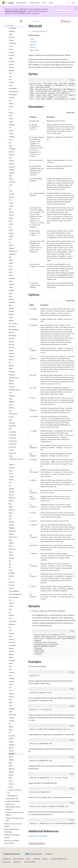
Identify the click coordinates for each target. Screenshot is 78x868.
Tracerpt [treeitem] (11, 681)
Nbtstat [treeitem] (11, 308)
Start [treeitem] (10, 630)
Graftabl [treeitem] (11, 170)
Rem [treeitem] (10, 516)
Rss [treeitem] (10, 567)
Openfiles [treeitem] (12, 387)
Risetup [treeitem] (11, 543)
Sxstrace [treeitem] (12, 639)
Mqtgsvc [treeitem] (12, 290)
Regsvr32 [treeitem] (12, 510)
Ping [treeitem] (10, 411)
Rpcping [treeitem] (11, 558)
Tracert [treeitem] (11, 685)
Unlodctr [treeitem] (12, 721)
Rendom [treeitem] (12, 525)
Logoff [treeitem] (11, 236)
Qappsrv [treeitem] (12, 465)
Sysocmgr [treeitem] (12, 642)
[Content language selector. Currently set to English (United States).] (12, 854)
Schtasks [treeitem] (12, 582)
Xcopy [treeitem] (11, 787)
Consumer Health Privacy (58, 859)
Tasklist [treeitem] (11, 657)
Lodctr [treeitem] (11, 230)
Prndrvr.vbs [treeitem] (12, 435)
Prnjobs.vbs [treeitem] (12, 438)
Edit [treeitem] (10, 79)
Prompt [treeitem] (11, 450)
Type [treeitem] (10, 706)
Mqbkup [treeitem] (12, 284)
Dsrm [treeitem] (11, 73)
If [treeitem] (9, 188)
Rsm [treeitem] (10, 564)
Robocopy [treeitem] (12, 549)
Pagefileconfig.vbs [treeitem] (14, 390)
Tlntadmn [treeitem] (12, 679)
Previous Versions (18, 859)
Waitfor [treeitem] (11, 742)
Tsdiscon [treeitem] (12, 694)
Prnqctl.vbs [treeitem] (12, 447)
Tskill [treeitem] (10, 700)
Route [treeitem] (11, 552)
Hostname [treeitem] (12, 182)
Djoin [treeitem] (11, 34)
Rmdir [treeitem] (11, 546)
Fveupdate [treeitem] (12, 149)
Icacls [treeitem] (11, 185)
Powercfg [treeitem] (12, 423)
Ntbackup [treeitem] (12, 375)
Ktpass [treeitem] (11, 218)
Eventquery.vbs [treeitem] (14, 91)
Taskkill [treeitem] (11, 654)
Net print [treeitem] (12, 332)
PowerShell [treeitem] (12, 426)
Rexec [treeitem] (11, 540)
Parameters (34, 42)
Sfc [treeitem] (10, 612)
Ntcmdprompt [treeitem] (13, 378)
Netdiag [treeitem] (11, 311)
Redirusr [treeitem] (11, 501)
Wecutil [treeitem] (11, 751)
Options (33, 44)
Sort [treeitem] (10, 627)
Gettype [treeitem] (11, 155)
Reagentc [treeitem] (12, 492)
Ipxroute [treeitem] (12, 197)
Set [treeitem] (10, 600)
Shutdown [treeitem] (12, 624)
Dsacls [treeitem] (11, 46)
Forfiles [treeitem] (11, 131)
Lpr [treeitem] (10, 242)
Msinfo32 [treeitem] (12, 302)
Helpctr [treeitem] (11, 179)
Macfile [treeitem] (11, 245)
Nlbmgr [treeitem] (11, 366)
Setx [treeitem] (10, 609)
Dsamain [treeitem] (12, 52)
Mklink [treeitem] (11, 263)
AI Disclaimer (6, 859)
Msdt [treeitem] (11, 293)
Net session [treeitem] (12, 335)
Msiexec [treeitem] (11, 299)
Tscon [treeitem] (11, 691)
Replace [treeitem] (11, 534)
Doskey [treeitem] (11, 40)
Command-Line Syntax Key (38, 836)
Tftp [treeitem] (10, 666)
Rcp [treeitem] (10, 483)
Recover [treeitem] (11, 495)
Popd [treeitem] (11, 420)
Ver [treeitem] (10, 724)
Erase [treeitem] (11, 85)
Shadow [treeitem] (11, 615)
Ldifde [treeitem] (11, 224)
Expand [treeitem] (11, 103)
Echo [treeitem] (10, 76)
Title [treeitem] (10, 675)
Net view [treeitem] (12, 347)
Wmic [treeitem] (11, 781)
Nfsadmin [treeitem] (12, 353)
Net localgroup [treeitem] (14, 329)
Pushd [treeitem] (11, 456)
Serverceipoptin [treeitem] (14, 591)
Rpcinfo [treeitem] (11, 555)
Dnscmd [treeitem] (12, 37)
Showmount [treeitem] (13, 621)
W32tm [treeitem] (11, 739)
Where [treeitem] (11, 757)
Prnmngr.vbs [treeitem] (13, 441)
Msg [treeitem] (10, 296)
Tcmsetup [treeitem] (12, 660)
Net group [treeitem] (12, 326)
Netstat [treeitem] (11, 320)
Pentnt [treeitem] (11, 405)
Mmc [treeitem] (11, 266)
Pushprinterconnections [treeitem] (16, 460)
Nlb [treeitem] (10, 363)
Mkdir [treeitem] (11, 260)
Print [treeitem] (10, 429)
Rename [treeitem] (11, 522)
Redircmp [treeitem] (12, 498)
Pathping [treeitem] (12, 396)
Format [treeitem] (11, 134)
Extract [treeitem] (11, 107)
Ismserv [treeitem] (11, 203)
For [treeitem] (10, 128)
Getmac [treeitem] (11, 152)
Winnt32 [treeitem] (12, 769)
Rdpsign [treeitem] (11, 489)
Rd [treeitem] (10, 486)
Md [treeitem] (10, 257)
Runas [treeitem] (11, 570)
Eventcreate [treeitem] (13, 88)
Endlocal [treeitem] (12, 82)
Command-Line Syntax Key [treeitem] (14, 791)
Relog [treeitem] (11, 513)
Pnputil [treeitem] (11, 417)
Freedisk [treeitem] (11, 137)
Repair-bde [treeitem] (12, 531)
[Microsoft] (4, 3)
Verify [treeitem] (11, 730)
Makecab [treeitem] (12, 248)
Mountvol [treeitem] (12, 278)
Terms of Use (6, 862)
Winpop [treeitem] (11, 772)
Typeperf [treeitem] (12, 709)
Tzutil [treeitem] (11, 712)
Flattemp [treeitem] (12, 125)
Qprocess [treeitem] (12, 468)
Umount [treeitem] (12, 718)
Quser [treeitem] (11, 474)
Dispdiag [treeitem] (12, 31)
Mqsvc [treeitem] (11, 287)
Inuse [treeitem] (11, 191)
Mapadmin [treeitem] (12, 254)
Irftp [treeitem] (10, 200)
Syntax (32, 39)
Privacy (44, 859)
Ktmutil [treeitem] (11, 215)
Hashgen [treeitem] (12, 173)
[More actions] (74, 21)
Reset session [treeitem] (13, 537)
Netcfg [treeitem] (11, 351)
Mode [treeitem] (11, 269)
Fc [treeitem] (10, 109)
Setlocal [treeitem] (11, 603)
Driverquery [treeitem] (13, 43)
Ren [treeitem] (10, 519)
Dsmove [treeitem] (11, 67)
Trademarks (16, 862)
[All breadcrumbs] (30, 21)
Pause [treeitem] (11, 399)
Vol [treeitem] (10, 733)
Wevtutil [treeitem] (12, 754)
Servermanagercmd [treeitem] (15, 594)
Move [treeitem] (11, 281)
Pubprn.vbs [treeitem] (12, 453)
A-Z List (36, 21)
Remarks (33, 47)
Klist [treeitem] (10, 209)
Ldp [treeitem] (10, 227)
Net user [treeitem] (12, 345)
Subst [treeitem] (11, 636)
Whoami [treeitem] (12, 760)
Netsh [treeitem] (11, 317)
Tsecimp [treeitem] (11, 697)
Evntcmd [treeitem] (12, 97)
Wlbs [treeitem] (10, 778)
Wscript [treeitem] (11, 784)
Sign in (73, 3)
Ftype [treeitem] (11, 146)
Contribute (36, 859)
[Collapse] (21, 21)
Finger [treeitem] (11, 122)
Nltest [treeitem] (11, 369)
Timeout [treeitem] (11, 672)
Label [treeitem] (11, 221)
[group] (52, 91)
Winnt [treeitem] (11, 766)
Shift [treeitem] (10, 618)
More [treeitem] (11, 272)
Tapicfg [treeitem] (11, 648)
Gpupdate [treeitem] (12, 167)
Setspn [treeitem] (11, 606)
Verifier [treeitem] (11, 727)
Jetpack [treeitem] (11, 206)
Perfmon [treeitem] (12, 408)
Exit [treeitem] (10, 101)
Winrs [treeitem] (11, 763)
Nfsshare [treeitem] (12, 357)
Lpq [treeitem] (10, 239)
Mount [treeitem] (11, 275)
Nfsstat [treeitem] (11, 360)
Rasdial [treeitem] (11, 480)
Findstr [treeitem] (11, 119)
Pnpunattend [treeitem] (13, 414)
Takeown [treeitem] (12, 651)
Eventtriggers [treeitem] (13, 94)
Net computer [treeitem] (13, 323)
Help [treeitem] (10, 176)
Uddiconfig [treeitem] (12, 715)
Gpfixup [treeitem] (11, 161)
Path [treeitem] (10, 393)
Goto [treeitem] (11, 158)
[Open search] (68, 3)
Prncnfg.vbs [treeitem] (13, 432)
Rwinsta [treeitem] (11, 576)
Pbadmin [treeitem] (12, 402)
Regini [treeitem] (11, 507)
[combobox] (13, 25)
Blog (28, 859)
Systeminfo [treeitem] (12, 645)
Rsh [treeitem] (10, 561)
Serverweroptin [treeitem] (14, 597)
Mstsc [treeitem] (11, 305)
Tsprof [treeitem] (11, 703)
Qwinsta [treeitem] (11, 477)
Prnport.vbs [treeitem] (13, 444)
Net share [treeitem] (12, 339)
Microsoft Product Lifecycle (15, 11)
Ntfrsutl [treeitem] (11, 384)
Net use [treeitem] (11, 341)
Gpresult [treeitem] (12, 164)
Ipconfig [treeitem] (11, 194)
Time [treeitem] (10, 669)
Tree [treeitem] (10, 687)
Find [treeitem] (10, 116)
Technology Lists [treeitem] (12, 796)
